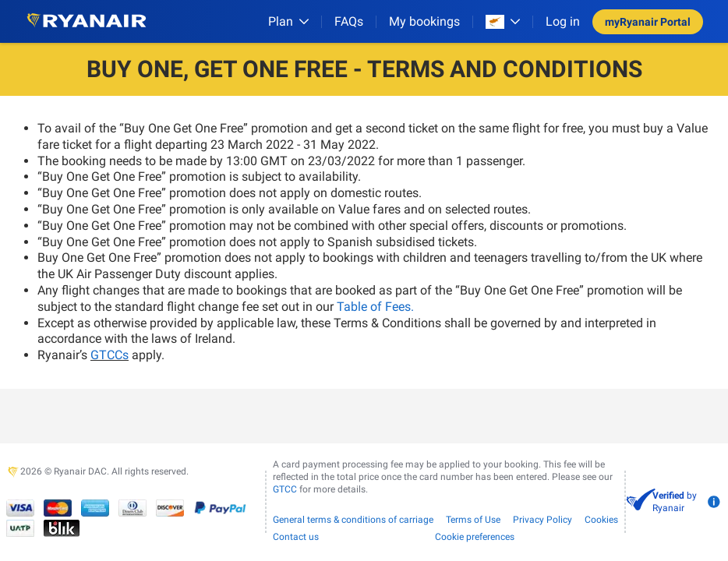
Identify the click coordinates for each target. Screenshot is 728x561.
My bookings (424, 21)
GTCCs (110, 355)
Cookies (601, 520)
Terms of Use (473, 520)
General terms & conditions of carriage (353, 520)
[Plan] (288, 21)
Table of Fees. (375, 307)
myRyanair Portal (648, 22)
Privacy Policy (542, 520)
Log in (563, 21)
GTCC (285, 489)
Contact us (296, 537)
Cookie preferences (475, 537)
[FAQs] (349, 21)
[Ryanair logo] (87, 21)
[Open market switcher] (503, 22)
